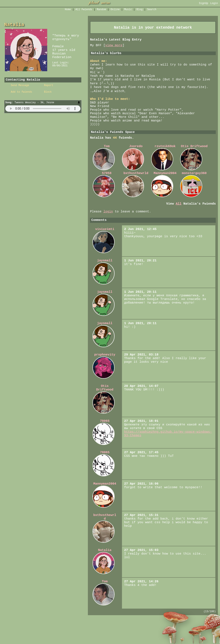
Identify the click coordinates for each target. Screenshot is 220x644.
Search (152, 10)
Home (68, 10)
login (108, 228)
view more (114, 47)
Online (115, 10)
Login (214, 4)
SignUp (204, 4)
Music (128, 10)
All (84, 10)
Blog (139, 10)
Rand (101, 10)
